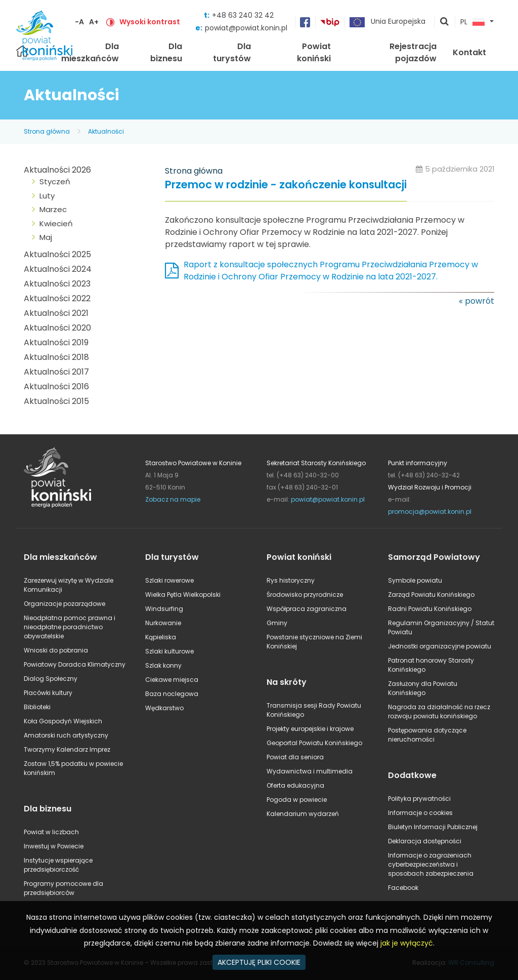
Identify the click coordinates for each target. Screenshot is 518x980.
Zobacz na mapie (173, 499)
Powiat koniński (314, 52)
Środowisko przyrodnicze (305, 595)
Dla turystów (232, 52)
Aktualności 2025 (57, 254)
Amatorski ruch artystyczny (66, 735)
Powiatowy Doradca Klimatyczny (75, 664)
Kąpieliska (161, 637)
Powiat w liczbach (51, 832)
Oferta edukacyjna (295, 785)
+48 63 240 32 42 (243, 15)
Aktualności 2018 (56, 357)
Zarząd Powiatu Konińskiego (431, 595)
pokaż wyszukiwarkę (445, 22)
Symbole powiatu (415, 580)
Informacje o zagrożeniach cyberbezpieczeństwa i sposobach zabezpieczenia (431, 864)
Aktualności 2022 (57, 298)
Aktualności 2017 (56, 372)
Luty (47, 196)
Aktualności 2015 (56, 401)
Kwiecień (56, 223)
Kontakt (469, 52)
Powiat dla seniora (295, 757)
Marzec (53, 209)
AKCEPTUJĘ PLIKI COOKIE (259, 962)
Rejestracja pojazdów (413, 52)
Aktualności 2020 (57, 328)
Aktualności (106, 131)
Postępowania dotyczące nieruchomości (427, 735)
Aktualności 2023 (57, 284)
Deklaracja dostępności (425, 841)
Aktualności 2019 (56, 342)
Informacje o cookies (420, 813)
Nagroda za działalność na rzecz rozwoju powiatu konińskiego (439, 711)
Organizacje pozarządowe (64, 604)
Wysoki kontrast (150, 22)
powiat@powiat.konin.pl (246, 28)
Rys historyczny (291, 580)
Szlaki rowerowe (169, 580)
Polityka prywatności (419, 799)
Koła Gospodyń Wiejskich (63, 721)
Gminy (277, 623)
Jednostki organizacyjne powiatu (440, 646)
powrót (480, 301)
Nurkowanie (163, 623)
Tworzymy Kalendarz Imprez (67, 749)
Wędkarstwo (164, 708)
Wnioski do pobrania (56, 650)
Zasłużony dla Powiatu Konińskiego (423, 688)
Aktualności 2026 (57, 170)
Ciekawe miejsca (172, 680)
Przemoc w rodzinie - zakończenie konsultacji (286, 185)
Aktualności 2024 (58, 269)
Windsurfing (164, 609)
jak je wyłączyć (407, 943)
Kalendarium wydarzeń (303, 814)
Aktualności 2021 (56, 313)
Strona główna (47, 131)
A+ (94, 22)
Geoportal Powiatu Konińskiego (314, 743)
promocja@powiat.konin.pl (430, 512)
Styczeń (55, 181)
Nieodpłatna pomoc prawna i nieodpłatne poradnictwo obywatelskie (70, 627)
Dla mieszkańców (90, 52)
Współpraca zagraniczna (307, 609)
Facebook (403, 888)
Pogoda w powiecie (297, 800)
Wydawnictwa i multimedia (310, 771)
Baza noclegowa (172, 694)
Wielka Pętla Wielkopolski (183, 595)
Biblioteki (37, 707)
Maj (46, 237)
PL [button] (472, 22)
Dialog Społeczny (51, 679)
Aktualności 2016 (56, 386)
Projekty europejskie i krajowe (310, 729)
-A (79, 22)
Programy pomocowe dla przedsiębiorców (63, 888)
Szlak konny (163, 665)
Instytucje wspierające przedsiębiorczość (58, 865)
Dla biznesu (166, 52)
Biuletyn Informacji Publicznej (433, 827)
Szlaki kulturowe (169, 651)
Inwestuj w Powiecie (54, 846)
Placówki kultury (48, 693)
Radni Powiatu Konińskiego (430, 609)
